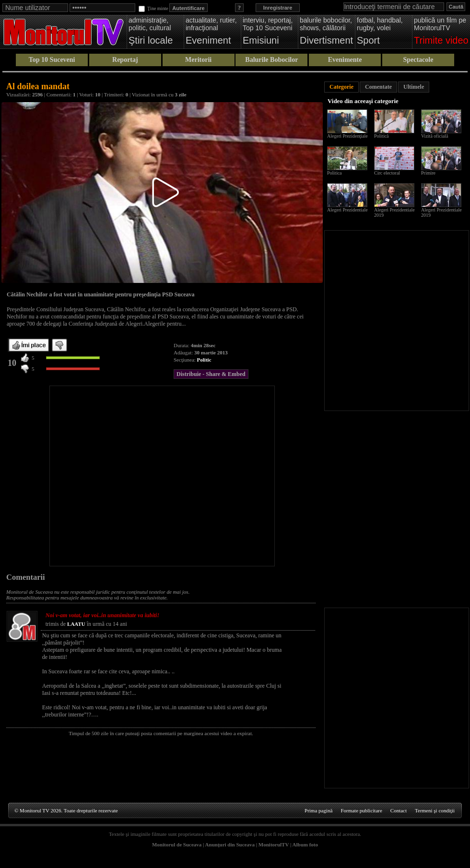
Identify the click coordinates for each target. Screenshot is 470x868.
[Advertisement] (90, 476)
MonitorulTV (274, 845)
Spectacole (418, 60)
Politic (204, 360)
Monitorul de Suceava (177, 845)
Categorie (341, 87)
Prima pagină (318, 810)
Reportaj (125, 60)
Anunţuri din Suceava (230, 845)
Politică (382, 136)
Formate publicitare (361, 810)
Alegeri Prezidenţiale (347, 136)
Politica (335, 173)
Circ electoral (387, 173)
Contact (399, 810)
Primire (428, 173)
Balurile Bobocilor (271, 60)
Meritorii (198, 60)
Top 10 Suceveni (52, 60)
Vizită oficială (435, 136)
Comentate (378, 87)
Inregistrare (278, 8)
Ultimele (414, 87)
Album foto (305, 845)
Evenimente (345, 60)
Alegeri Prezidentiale (347, 210)
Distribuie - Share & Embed (211, 374)
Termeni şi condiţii (435, 810)
